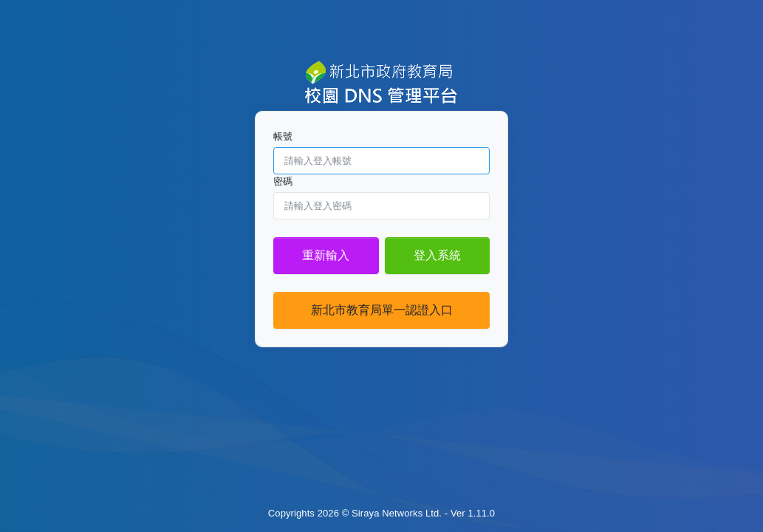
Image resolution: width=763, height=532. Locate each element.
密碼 (283, 181)
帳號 (283, 136)
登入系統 (437, 255)
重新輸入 (326, 255)
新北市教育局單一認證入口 (382, 310)
